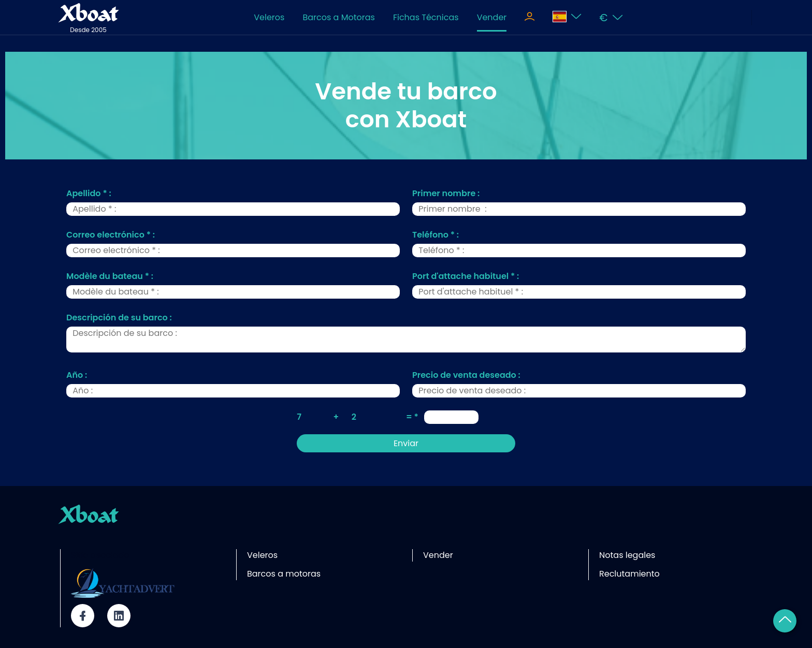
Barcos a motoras (284, 574)
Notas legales (627, 555)
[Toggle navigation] (530, 18)
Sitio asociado (100, 555)
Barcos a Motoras (338, 17)
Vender (492, 17)
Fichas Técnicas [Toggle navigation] (426, 17)
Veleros (269, 17)
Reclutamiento (629, 574)
